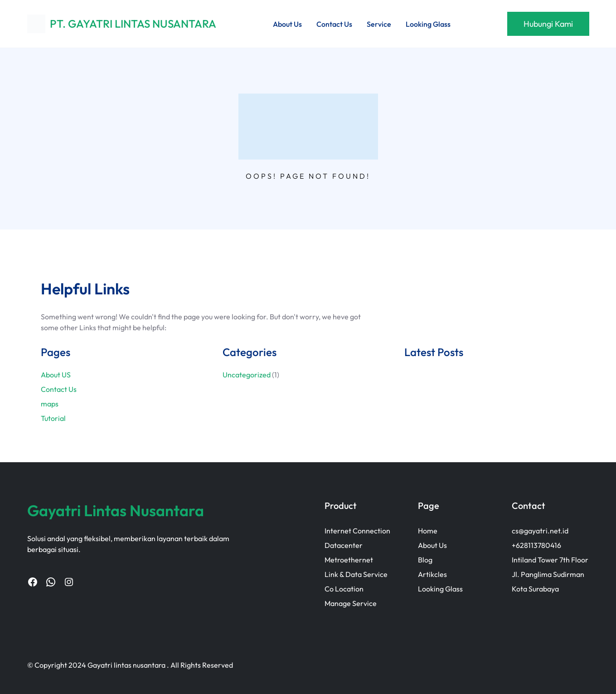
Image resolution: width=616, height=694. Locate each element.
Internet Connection (357, 531)
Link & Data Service (356, 574)
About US (56, 375)
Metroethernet (349, 560)
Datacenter (344, 545)
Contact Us (59, 389)
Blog (425, 560)
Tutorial (53, 418)
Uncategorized (247, 375)
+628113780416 (536, 545)
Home (428, 531)
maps (50, 404)
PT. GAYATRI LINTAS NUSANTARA (133, 24)
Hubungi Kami (548, 24)
